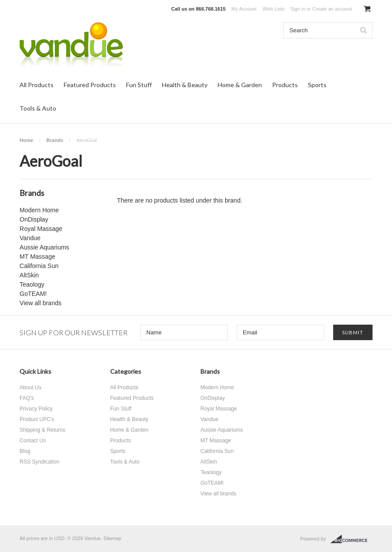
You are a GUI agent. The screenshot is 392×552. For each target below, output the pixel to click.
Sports (317, 85)
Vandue (30, 238)
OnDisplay (34, 219)
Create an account (332, 9)
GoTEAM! (33, 294)
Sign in (298, 9)
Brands (55, 140)
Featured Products (90, 85)
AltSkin (29, 275)
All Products (37, 85)
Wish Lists (273, 9)
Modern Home (39, 210)
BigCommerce (352, 539)
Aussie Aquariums (44, 247)
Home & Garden (240, 85)
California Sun (39, 266)
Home (26, 140)
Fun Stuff (139, 85)
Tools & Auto (38, 108)
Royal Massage (41, 229)
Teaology (32, 284)
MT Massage (37, 257)
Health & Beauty (185, 85)
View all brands (40, 303)
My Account (244, 9)
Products (285, 85)
